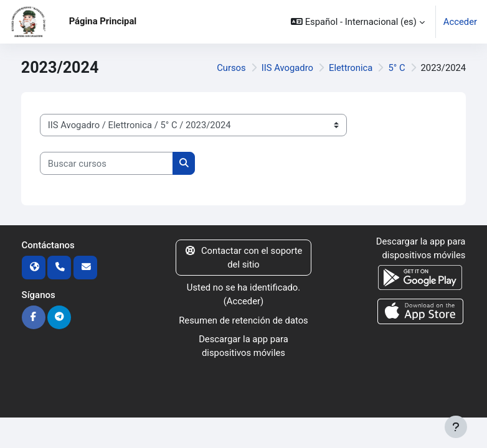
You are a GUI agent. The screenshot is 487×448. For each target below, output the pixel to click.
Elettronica (351, 68)
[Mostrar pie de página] (456, 427)
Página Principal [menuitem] (103, 21)
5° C (396, 68)
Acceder (460, 22)
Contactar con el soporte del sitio (243, 258)
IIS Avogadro (287, 68)
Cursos (231, 68)
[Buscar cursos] (106, 163)
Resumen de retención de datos (243, 320)
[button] (358, 22)
